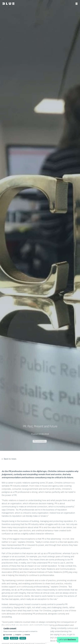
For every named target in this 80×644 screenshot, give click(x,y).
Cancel (23, 638)
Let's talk (67, 640)
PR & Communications (40, 441)
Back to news (9, 459)
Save (6, 638)
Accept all (14, 638)
